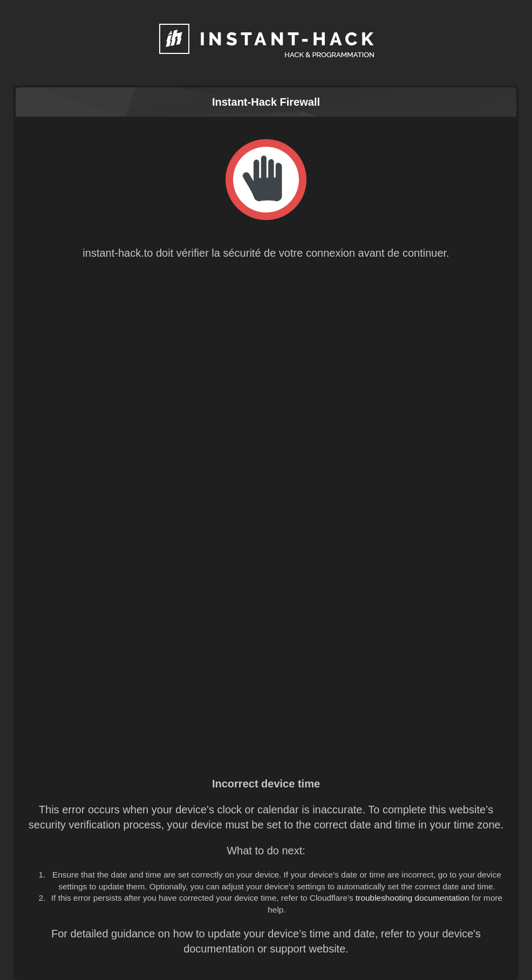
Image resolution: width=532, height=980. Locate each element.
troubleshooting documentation (412, 898)
